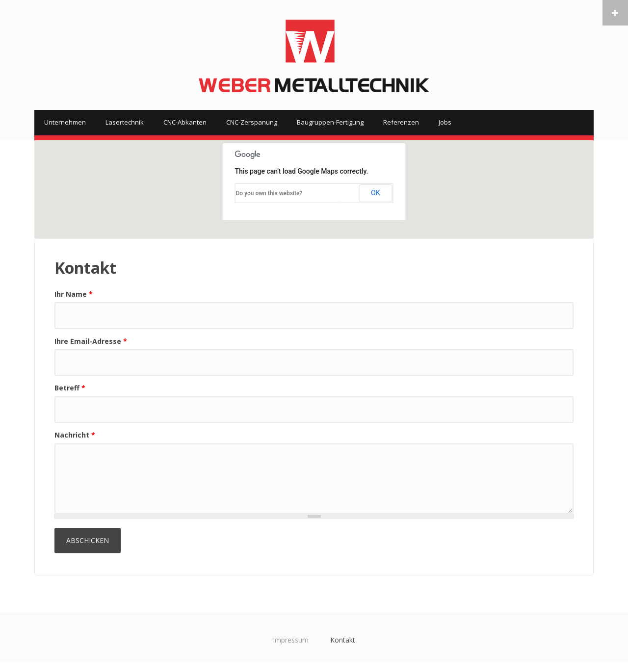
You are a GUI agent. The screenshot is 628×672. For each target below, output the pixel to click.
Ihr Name (74, 294)
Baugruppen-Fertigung (330, 122)
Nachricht (75, 435)
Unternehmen (65, 122)
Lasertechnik (125, 122)
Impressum (291, 640)
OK (375, 193)
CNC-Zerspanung (252, 122)
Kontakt (343, 640)
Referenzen (401, 122)
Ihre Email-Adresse (91, 341)
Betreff (70, 388)
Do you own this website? (269, 193)
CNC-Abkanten (185, 122)
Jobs (445, 122)
